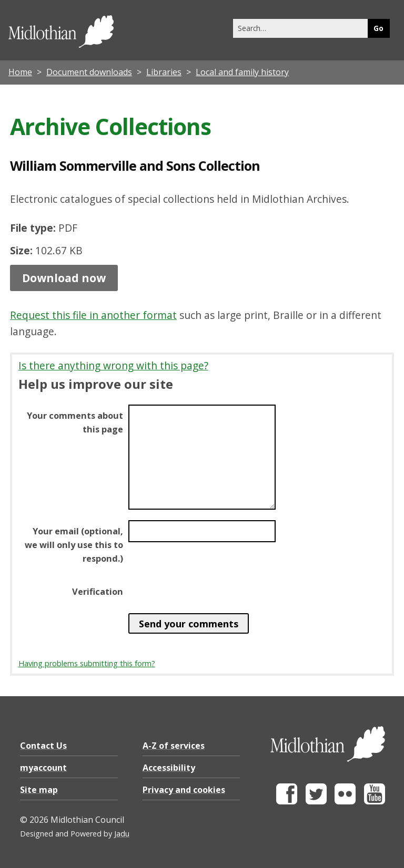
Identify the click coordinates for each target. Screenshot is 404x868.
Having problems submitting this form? (87, 663)
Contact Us (43, 746)
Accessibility (169, 768)
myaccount (43, 768)
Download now (64, 278)
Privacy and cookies (184, 790)
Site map (39, 790)
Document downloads (89, 72)
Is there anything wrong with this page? (113, 365)
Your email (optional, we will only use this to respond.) (74, 545)
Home (20, 72)
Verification (98, 592)
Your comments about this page (75, 422)
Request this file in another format (93, 315)
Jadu (122, 834)
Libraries (164, 72)
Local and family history (242, 72)
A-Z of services (174, 746)
